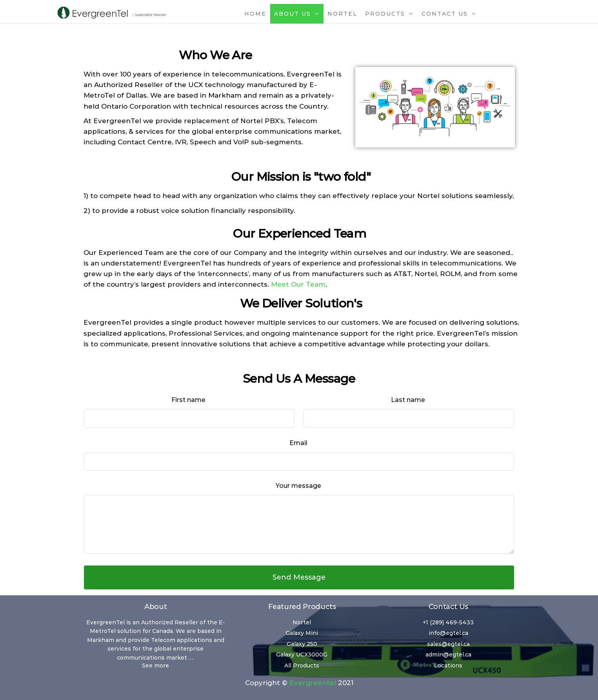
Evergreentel (313, 683)
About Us (293, 14)
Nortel (342, 14)
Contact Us (445, 14)
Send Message (299, 577)
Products (385, 14)
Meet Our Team (298, 284)
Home (255, 14)
